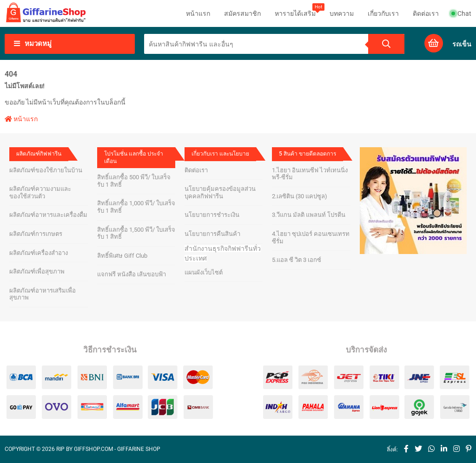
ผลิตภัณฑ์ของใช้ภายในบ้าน (46, 170)
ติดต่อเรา (426, 13)
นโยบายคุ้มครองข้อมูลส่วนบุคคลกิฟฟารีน (220, 192)
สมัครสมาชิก (242, 13)
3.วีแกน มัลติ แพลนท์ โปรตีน (309, 215)
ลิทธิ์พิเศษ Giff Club (122, 256)
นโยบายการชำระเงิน (212, 215)
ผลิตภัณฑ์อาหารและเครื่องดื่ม (48, 215)
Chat (461, 13)
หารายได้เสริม (295, 10)
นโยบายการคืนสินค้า (212, 234)
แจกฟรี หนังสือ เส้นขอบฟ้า (132, 274)
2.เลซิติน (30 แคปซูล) (300, 196)
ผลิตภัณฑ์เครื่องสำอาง (39, 253)
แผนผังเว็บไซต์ (204, 272)
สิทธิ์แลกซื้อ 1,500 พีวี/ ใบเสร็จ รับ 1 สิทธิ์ (136, 233)
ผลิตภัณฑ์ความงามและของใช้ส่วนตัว (40, 192)
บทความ (342, 13)
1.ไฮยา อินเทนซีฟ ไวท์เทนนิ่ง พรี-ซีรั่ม (310, 174)
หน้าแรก (198, 13)
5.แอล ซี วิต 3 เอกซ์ (297, 260)
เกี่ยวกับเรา (383, 13)
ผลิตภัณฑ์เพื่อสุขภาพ (37, 271)
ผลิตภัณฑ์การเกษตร (36, 234)
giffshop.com (93, 449)
